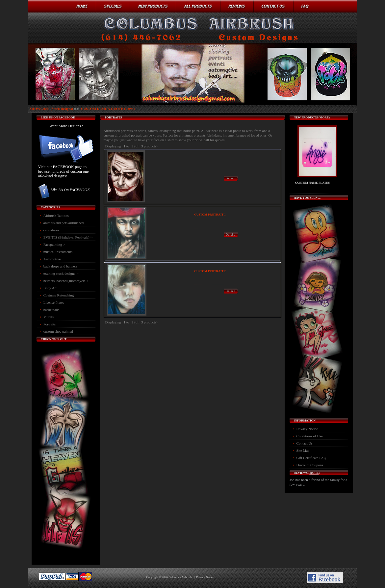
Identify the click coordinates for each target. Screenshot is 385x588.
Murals (49, 317)
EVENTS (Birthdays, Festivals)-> (68, 237)
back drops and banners (61, 266)
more (324, 117)
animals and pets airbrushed (64, 223)
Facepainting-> (54, 244)
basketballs (51, 310)
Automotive (52, 259)
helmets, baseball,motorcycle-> (66, 281)
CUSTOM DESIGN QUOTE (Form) (108, 109)
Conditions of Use (310, 436)
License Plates (54, 302)
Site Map (303, 450)
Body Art (50, 288)
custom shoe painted (58, 331)
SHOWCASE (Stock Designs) (51, 109)
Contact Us (305, 443)
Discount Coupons (310, 465)
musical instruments (58, 252)
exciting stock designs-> (61, 273)
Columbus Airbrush (180, 577)
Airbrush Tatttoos (56, 216)
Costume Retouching (59, 295)
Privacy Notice (307, 429)
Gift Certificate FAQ (311, 458)
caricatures (51, 230)
